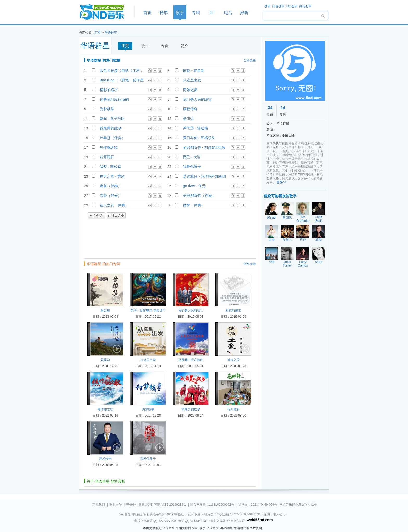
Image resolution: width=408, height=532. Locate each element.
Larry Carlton (303, 264)
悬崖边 (188, 119)
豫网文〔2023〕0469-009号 (258, 505)
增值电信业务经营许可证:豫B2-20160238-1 (156, 505)
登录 (267, 6)
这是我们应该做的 (114, 99)
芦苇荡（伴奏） (112, 138)
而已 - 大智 (192, 157)
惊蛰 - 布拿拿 (194, 70)
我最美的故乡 (111, 128)
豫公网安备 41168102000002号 (212, 505)
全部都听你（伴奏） (199, 196)
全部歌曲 (250, 60)
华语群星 (111, 33)
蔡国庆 (287, 217)
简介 (184, 46)
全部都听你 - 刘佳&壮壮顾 (204, 147)
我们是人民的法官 (197, 99)
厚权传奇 (190, 109)
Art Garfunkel (303, 219)
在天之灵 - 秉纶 (112, 176)
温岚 (272, 240)
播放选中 (116, 216)
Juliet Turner (287, 264)
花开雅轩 (107, 157)
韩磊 (318, 240)
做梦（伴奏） (194, 205)
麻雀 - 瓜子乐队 (112, 119)
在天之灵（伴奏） (114, 205)
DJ (212, 13)
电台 (228, 13)
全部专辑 (250, 264)
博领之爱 (190, 90)
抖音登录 (278, 6)
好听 (244, 13)
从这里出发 (192, 80)
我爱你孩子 (192, 167)
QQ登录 (292, 6)
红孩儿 (287, 240)
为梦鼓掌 (107, 109)
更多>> (282, 182)
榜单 (164, 13)
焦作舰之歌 (109, 147)
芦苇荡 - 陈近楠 (195, 128)
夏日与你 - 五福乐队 (199, 138)
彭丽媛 (272, 217)
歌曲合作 (116, 505)
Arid (272, 262)
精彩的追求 (109, 90)
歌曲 (145, 46)
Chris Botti (318, 219)
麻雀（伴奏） (111, 186)
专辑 (196, 13)
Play (303, 239)
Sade (318, 262)
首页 (105, 12)
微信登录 (305, 6)
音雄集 (105, 310)
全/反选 (97, 216)
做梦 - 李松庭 (110, 167)
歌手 (180, 13)
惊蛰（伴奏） (111, 196)
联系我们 (99, 505)
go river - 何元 (194, 186)
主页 (125, 46)
